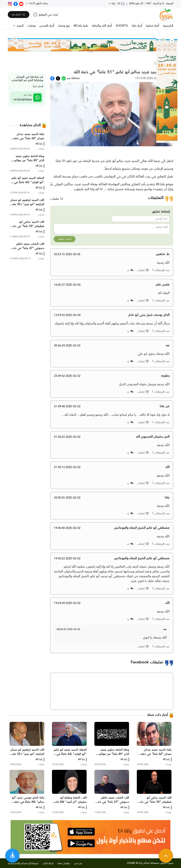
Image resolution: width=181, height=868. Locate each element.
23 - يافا (118, 4)
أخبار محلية (153, 26)
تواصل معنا (64, 863)
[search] (46, 15)
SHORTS (122, 26)
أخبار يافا (137, 26)
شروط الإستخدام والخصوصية (23, 863)
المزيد (20, 26)
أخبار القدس (47, 26)
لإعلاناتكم (48, 863)
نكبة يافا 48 (81, 26)
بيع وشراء (64, 26)
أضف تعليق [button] (65, 239)
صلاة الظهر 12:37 (38, 4)
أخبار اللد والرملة (102, 26)
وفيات (31, 26)
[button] (172, 41)
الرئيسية (168, 26)
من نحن (78, 863)
